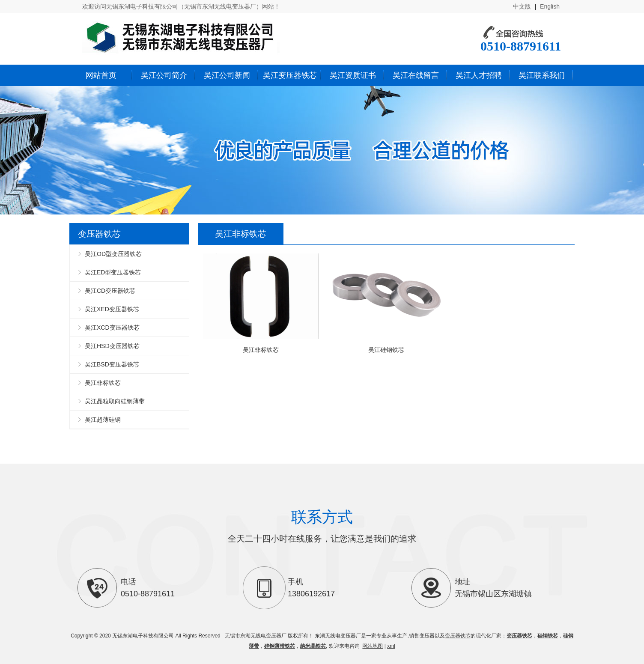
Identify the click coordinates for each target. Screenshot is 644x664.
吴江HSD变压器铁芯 (112, 346)
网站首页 (101, 75)
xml (391, 646)
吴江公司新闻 (227, 75)
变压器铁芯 (458, 636)
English (550, 6)
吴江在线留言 (416, 75)
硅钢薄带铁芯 (280, 646)
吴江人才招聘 (479, 75)
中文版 (522, 6)
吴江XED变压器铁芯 (112, 309)
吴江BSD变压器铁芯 (112, 364)
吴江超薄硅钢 (103, 420)
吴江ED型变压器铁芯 (113, 272)
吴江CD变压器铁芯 (110, 291)
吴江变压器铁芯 (290, 75)
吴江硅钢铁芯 (386, 303)
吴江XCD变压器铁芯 (112, 328)
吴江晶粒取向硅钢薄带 (115, 401)
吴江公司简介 (164, 75)
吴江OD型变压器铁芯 (113, 254)
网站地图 (373, 646)
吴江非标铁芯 (103, 383)
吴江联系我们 (542, 75)
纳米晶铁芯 (313, 646)
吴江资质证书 (353, 75)
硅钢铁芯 (548, 636)
